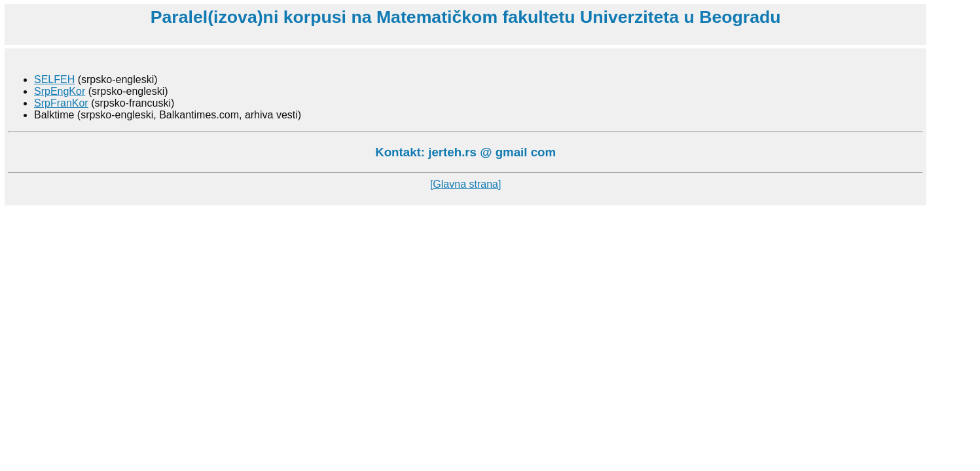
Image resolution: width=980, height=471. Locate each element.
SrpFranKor (61, 103)
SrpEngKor (60, 91)
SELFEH (54, 79)
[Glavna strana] (466, 184)
